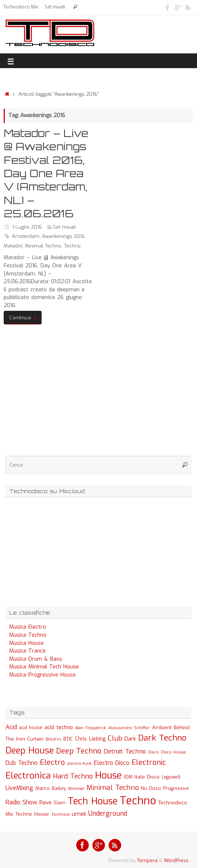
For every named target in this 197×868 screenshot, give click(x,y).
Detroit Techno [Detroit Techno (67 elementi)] (125, 751)
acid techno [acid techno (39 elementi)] (59, 728)
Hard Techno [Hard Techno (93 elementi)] (73, 776)
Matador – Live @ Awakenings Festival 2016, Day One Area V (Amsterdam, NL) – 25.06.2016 (46, 173)
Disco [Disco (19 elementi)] (153, 752)
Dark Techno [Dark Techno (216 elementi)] (162, 738)
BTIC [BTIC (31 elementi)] (68, 739)
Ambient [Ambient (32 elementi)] (162, 728)
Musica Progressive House (43, 675)
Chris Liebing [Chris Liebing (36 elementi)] (90, 739)
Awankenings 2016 (63, 236)
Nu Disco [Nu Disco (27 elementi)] (151, 788)
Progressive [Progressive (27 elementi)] (176, 788)
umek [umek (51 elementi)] (79, 814)
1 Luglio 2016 (27, 227)
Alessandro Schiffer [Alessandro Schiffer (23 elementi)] (129, 728)
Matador (13, 246)
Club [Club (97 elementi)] (115, 738)
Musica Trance (27, 651)
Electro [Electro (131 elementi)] (52, 762)
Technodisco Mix (21, 7)
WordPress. (177, 860)
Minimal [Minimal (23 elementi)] (76, 788)
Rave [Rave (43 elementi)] (45, 802)
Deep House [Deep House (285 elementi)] (30, 751)
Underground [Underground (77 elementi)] (108, 814)
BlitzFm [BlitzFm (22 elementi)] (53, 739)
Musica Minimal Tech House (44, 667)
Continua (24, 318)
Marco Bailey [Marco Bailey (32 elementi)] (51, 788)
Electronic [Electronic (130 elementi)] (149, 762)
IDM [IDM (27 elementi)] (128, 777)
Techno (72, 246)
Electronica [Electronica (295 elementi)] (28, 776)
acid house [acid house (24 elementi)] (31, 728)
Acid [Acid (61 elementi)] (11, 727)
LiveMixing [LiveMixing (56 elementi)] (19, 788)
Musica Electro (28, 627)
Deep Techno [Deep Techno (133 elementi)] (79, 751)
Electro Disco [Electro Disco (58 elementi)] (112, 763)
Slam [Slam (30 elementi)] (60, 803)
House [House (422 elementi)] (108, 775)
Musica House (27, 643)
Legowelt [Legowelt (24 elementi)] (171, 777)
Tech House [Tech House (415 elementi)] (93, 801)
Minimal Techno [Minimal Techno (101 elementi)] (113, 788)
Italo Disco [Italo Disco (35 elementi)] (147, 777)
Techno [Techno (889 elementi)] (138, 801)
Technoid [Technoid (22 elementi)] (60, 814)
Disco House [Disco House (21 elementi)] (173, 752)
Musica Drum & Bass (36, 659)
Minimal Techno (43, 246)
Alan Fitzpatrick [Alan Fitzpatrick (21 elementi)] (91, 728)
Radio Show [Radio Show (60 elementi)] (21, 802)
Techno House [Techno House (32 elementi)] (32, 814)
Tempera (147, 860)
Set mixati (55, 7)
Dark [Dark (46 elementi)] (130, 739)
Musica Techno (28, 635)
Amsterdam (26, 236)
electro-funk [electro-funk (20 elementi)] (79, 764)
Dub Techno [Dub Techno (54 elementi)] (22, 763)
